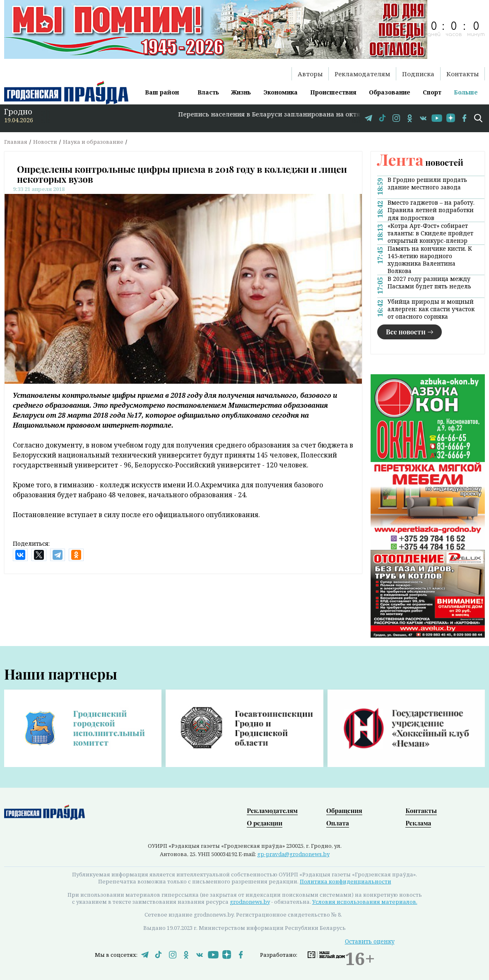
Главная (16, 142)
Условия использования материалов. (365, 902)
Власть (208, 92)
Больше (466, 92)
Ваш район (162, 92)
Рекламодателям (362, 74)
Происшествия (333, 92)
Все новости (406, 332)
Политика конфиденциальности (346, 881)
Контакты (463, 74)
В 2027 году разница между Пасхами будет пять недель (429, 283)
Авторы (310, 74)
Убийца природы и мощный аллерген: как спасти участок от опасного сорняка (431, 309)
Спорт (432, 92)
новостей (420, 162)
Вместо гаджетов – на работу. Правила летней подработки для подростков (431, 210)
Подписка (418, 74)
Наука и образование (93, 142)
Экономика (281, 92)
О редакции (265, 823)
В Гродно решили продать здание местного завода (427, 184)
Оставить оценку (370, 941)
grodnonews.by (250, 902)
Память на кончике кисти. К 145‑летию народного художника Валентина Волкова (430, 260)
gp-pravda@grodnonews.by (293, 854)
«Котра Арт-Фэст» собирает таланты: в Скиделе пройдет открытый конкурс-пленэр (430, 233)
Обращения (344, 811)
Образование (390, 92)
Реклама (418, 823)
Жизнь (241, 92)
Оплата (338, 823)
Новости (45, 142)
